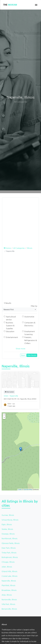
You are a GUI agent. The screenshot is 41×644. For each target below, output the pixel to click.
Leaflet (20, 490)
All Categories (19, 248)
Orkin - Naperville (11, 396)
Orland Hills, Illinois (9, 571)
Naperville (23, 399)
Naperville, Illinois (9, 581)
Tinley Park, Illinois (9, 553)
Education (10, 331)
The (10, 5)
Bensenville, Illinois (9, 609)
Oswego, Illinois (8, 534)
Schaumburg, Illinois (10, 520)
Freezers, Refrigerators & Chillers (31, 340)
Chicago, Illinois (8, 562)
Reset (23, 355)
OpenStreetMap (28, 490)
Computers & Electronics (30, 324)
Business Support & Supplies (10, 326)
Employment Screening (30, 333)
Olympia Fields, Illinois (11, 543)
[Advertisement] (20, 220)
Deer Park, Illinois (9, 548)
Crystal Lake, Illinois (10, 576)
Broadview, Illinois (9, 590)
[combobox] (20, 310)
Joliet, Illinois (7, 567)
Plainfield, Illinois (8, 585)
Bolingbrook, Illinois (10, 557)
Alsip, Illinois (7, 595)
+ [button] (4, 415)
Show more (20, 349)
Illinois (30, 248)
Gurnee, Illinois (8, 515)
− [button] (4, 418)
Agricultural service (11, 318)
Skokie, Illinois (7, 529)
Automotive (29, 317)
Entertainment (12, 337)
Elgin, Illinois (7, 524)
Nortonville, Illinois (9, 600)
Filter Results (32, 355)
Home (7, 248)
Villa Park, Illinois (8, 604)
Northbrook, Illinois (10, 538)
